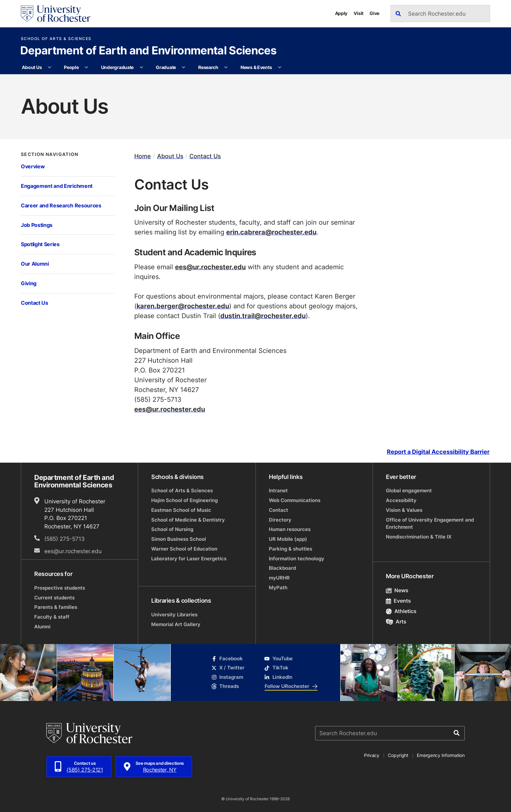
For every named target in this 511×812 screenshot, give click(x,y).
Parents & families (56, 607)
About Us (32, 67)
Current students (54, 598)
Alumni (42, 627)
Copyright (398, 755)
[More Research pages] (226, 67)
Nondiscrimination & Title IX (419, 537)
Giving (29, 283)
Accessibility (401, 500)
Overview (33, 166)
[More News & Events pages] (280, 67)
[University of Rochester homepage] (56, 14)
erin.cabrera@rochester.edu (271, 232)
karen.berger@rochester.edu (183, 306)
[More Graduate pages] (183, 67)
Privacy (372, 755)
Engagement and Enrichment (57, 186)
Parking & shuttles (291, 549)
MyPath (278, 588)
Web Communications (295, 500)
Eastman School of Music (181, 510)
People (71, 67)
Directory (280, 520)
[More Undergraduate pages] (141, 67)
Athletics (401, 611)
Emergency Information (441, 755)
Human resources (290, 529)
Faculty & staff (52, 617)
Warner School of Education (184, 549)
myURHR (279, 578)
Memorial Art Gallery (176, 624)
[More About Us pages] (50, 67)
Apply (341, 13)
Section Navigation (50, 154)
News (397, 590)
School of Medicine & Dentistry (188, 520)
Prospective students (60, 588)
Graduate (166, 67)
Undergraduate (117, 67)
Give (374, 13)
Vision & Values (404, 510)
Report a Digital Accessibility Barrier (438, 452)
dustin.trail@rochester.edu (263, 315)
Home (143, 156)
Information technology (297, 559)
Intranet (278, 490)
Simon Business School (179, 539)
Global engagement (409, 490)
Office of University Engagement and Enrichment (430, 523)
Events (398, 601)
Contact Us (35, 303)
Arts (396, 622)
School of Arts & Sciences (56, 39)
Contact (278, 510)
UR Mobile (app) (288, 539)
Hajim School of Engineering (184, 500)
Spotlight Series (40, 244)
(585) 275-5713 (65, 539)
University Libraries (174, 615)
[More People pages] (86, 67)
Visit (358, 13)
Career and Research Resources (61, 205)
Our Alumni (35, 264)
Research (208, 67)
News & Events (256, 67)
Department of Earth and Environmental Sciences (148, 51)
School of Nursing (172, 529)
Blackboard (282, 568)
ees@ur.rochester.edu (210, 267)
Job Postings (37, 225)
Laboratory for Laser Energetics (189, 559)
